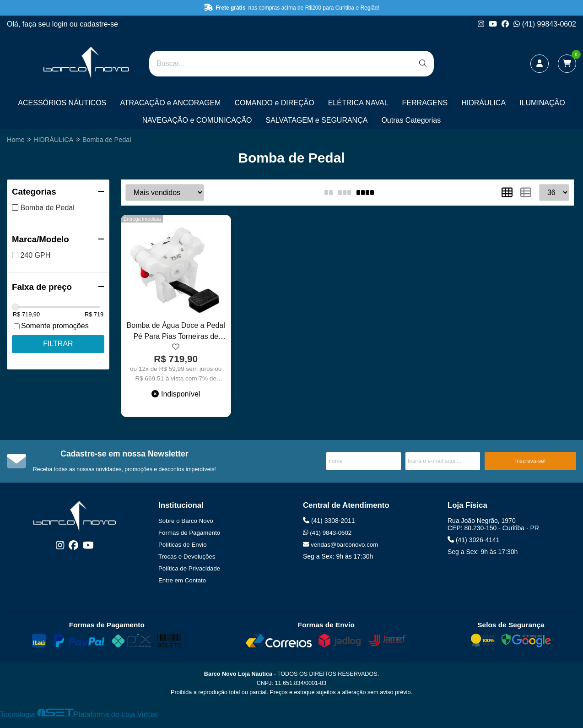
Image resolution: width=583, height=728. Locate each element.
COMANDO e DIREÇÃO (274, 103)
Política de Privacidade (189, 568)
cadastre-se (99, 24)
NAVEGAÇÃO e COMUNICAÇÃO (197, 120)
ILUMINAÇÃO (542, 103)
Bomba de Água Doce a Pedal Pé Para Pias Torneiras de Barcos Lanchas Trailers (176, 332)
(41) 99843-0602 (545, 24)
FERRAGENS (425, 103)
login (61, 24)
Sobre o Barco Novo (186, 521)
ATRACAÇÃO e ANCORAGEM (170, 103)
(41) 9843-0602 (327, 533)
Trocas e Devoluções (187, 557)
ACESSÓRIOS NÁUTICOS (62, 103)
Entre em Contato (182, 580)
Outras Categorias (411, 120)
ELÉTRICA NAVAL (358, 103)
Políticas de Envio (183, 545)
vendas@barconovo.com (340, 545)
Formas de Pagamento (189, 533)
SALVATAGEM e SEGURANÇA (317, 120)
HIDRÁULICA (483, 103)
